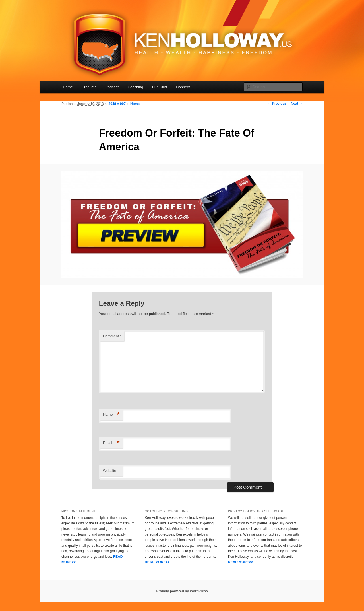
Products (89, 87)
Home (68, 87)
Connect (183, 87)
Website (110, 471)
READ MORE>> (157, 562)
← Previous (277, 104)
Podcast (112, 87)
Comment (112, 336)
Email (111, 443)
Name (111, 415)
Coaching (136, 87)
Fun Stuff (160, 87)
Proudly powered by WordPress (182, 591)
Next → (297, 104)
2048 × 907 (117, 104)
